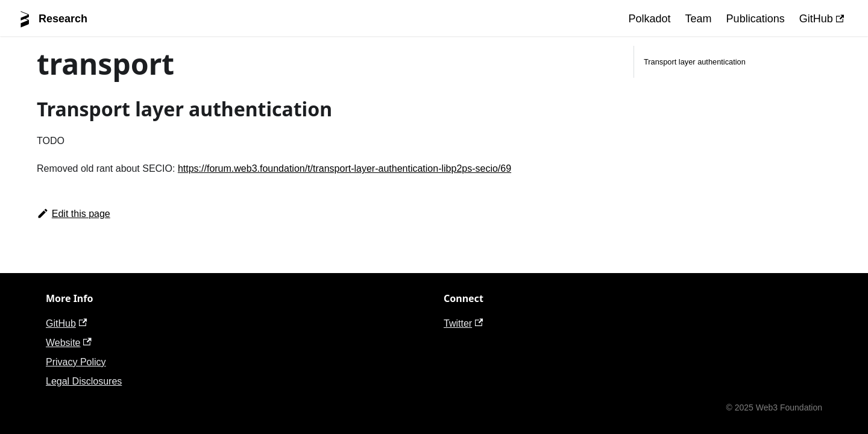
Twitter (463, 323)
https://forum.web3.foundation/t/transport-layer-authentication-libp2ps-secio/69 (344, 168)
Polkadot (650, 19)
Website (69, 343)
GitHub (822, 19)
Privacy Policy (76, 362)
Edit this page (74, 214)
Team (699, 19)
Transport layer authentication (695, 62)
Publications (756, 19)
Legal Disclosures (84, 381)
